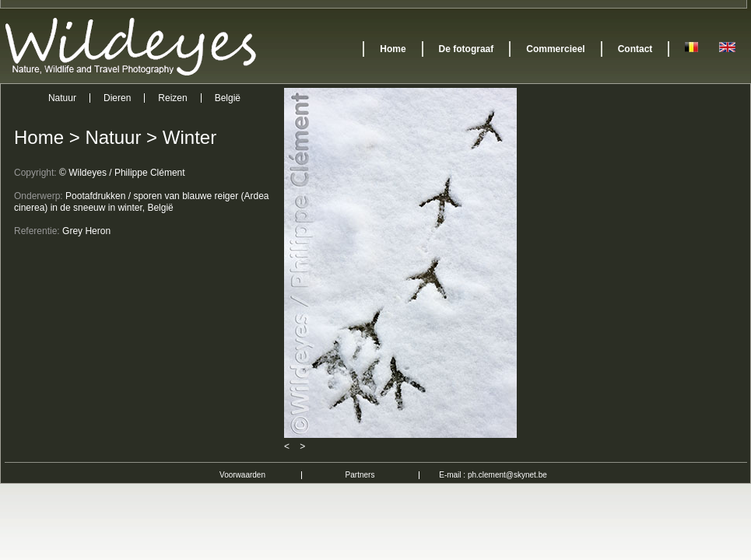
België (228, 98)
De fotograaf (467, 49)
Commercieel (555, 49)
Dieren (117, 98)
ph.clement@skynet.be (507, 475)
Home (393, 49)
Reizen (172, 98)
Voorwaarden (242, 475)
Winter (190, 137)
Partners (360, 475)
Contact (635, 49)
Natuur (62, 98)
